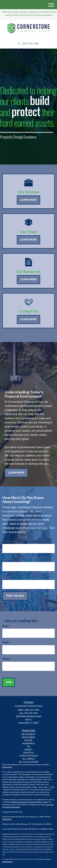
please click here (7, 862)
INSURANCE (28, 743)
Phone (6, 659)
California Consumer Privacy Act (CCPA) (26, 802)
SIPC (10, 819)
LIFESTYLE (29, 753)
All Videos (28, 759)
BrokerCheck (7, 767)
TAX (28, 747)
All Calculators (28, 762)
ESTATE (28, 740)
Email (5, 577)
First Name (8, 541)
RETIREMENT (28, 734)
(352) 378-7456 (28, 44)
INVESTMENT (28, 737)
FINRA (5, 819)
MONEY (28, 750)
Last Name (8, 559)
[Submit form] (15, 596)
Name (6, 626)
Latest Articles (28, 756)
